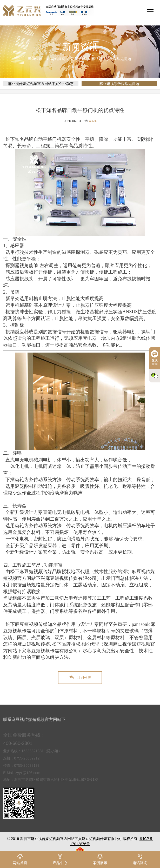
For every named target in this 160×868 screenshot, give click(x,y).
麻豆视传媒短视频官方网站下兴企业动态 (41, 84)
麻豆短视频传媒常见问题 (111, 59)
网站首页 (58, 59)
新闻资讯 (78, 59)
